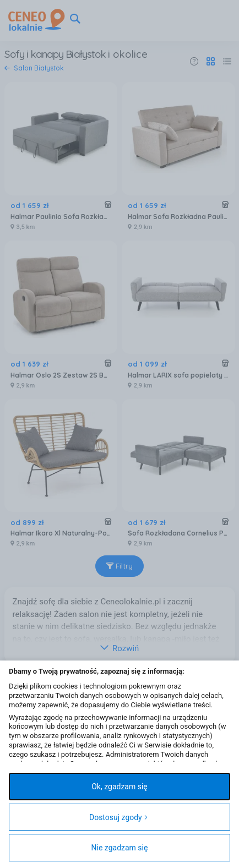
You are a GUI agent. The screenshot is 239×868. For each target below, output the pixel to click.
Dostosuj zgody (119, 817)
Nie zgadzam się (120, 848)
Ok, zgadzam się (119, 787)
